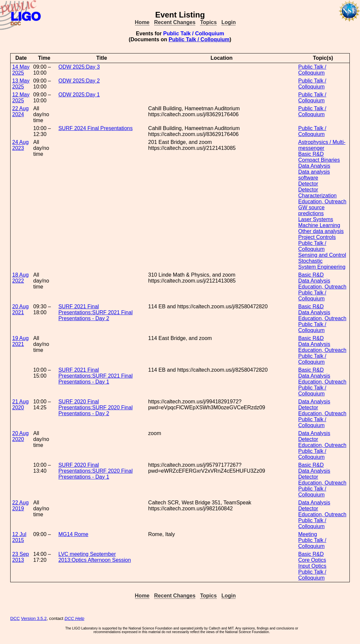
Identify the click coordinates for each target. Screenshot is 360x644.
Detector (308, 184)
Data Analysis (314, 166)
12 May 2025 (21, 98)
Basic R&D (311, 154)
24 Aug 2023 (20, 145)
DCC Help (75, 618)
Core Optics (312, 560)
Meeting (308, 534)
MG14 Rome (73, 534)
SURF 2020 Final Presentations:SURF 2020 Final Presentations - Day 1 (96, 471)
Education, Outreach (322, 202)
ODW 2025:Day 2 (79, 81)
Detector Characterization (318, 193)
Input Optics (312, 566)
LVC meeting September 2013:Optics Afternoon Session (95, 557)
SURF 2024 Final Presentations (96, 128)
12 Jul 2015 (19, 537)
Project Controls (317, 237)
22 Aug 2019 (20, 506)
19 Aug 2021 (20, 341)
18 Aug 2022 (20, 278)
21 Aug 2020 (20, 405)
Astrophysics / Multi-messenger (322, 145)
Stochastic (311, 261)
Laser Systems (316, 219)
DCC (15, 618)
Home (142, 22)
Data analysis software (314, 175)
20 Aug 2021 (20, 309)
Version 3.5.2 (34, 618)
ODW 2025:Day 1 (79, 95)
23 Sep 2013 (21, 557)
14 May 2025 (21, 70)
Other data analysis (321, 231)
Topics (208, 22)
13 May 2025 (21, 84)
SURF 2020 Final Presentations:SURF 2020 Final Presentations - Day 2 (96, 407)
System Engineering (322, 267)
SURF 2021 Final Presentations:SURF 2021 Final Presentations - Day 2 (96, 312)
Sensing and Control (322, 255)
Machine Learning (319, 225)
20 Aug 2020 (20, 436)
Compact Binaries (319, 160)
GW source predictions (311, 210)
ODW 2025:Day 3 (79, 67)
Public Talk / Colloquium (199, 39)
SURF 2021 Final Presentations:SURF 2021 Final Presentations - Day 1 (96, 376)
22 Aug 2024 (20, 111)
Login (229, 22)
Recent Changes (175, 22)
